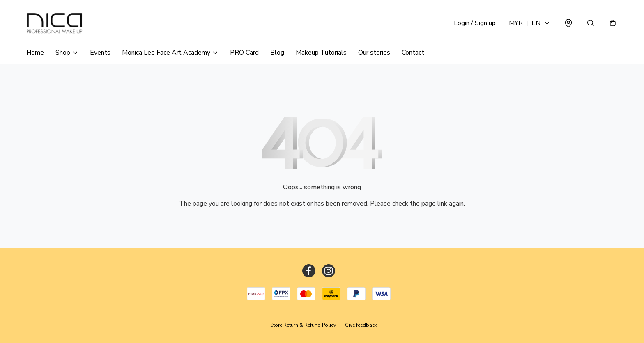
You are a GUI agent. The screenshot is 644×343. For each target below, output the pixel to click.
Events (100, 53)
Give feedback (361, 325)
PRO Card (244, 53)
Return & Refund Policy (310, 325)
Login (475, 23)
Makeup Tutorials (321, 53)
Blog (277, 53)
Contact (413, 53)
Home (35, 53)
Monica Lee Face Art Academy (166, 53)
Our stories (374, 53)
